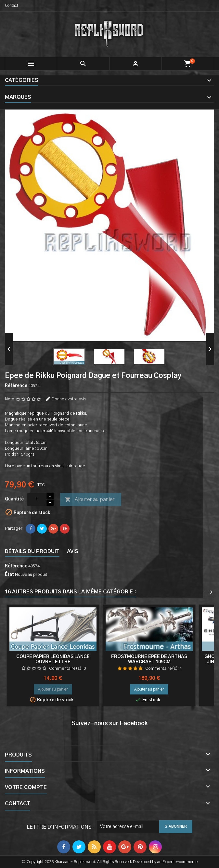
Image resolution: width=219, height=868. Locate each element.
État (9, 575)
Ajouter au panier (90, 500)
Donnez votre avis (69, 399)
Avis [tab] (73, 551)
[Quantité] (37, 499)
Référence (16, 386)
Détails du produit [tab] (32, 551)
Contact (12, 6)
